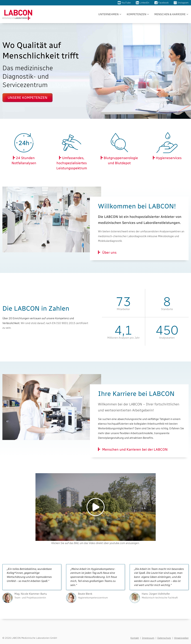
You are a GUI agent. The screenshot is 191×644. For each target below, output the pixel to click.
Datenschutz (164, 638)
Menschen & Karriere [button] (170, 14)
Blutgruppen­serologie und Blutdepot (120, 160)
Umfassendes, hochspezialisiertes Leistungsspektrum (72, 163)
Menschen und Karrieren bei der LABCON (135, 449)
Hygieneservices (168, 158)
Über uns (109, 252)
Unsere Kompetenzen (28, 98)
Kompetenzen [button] (136, 14)
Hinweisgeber (181, 638)
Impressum (148, 638)
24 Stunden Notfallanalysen (24, 160)
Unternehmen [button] (108, 14)
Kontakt (135, 638)
